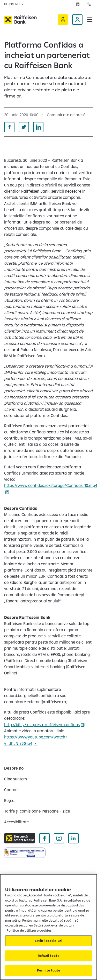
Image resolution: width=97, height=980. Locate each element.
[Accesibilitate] (16, 822)
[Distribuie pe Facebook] (9, 127)
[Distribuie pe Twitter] (24, 127)
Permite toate (49, 970)
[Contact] (12, 790)
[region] (48, 927)
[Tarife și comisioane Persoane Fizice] (37, 811)
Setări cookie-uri (48, 941)
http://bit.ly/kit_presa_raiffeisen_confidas (42, 725)
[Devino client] (77, 20)
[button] (90, 20)
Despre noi (14, 4)
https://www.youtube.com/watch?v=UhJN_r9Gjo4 (36, 740)
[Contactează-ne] (89, 4)
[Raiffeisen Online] (63, 20)
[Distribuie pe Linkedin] (38, 127)
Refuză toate (48, 956)
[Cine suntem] (16, 779)
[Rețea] (78, 4)
